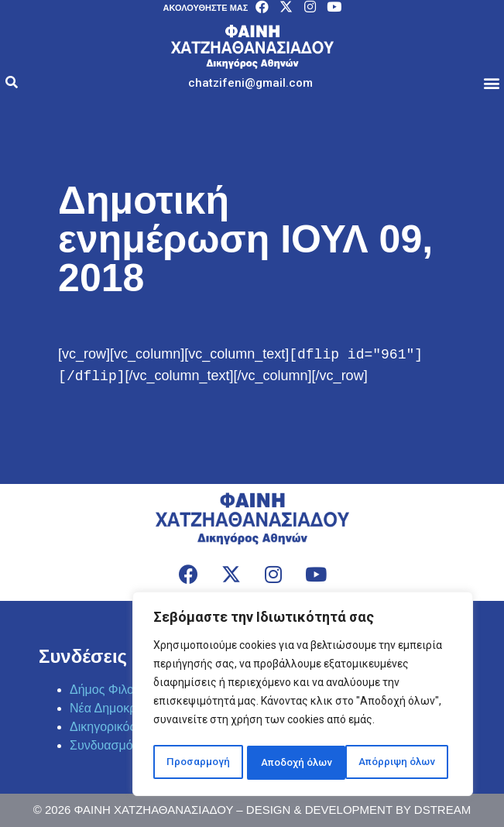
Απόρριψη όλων (297, 763)
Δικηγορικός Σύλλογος (130, 727)
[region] (303, 696)
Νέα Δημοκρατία (114, 708)
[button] (250, 83)
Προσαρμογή (196, 763)
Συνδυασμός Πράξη (124, 745)
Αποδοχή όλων (403, 763)
